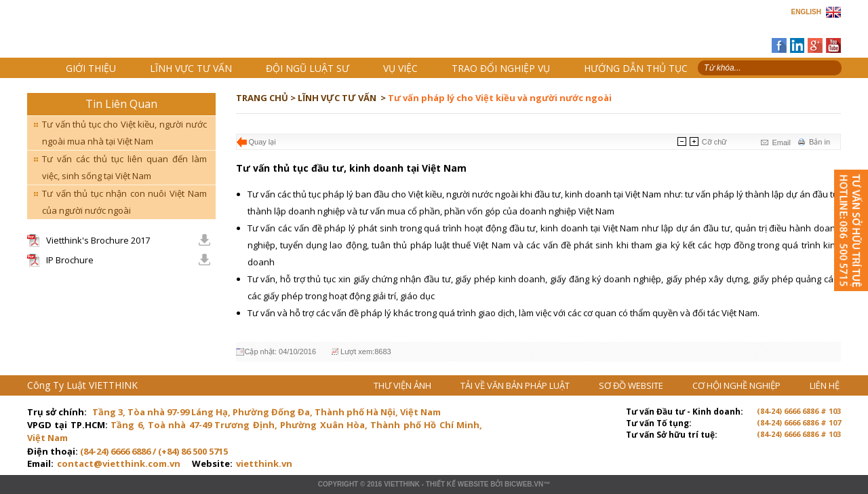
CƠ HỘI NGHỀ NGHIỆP (737, 385)
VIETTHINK (402, 484)
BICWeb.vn (524, 484)
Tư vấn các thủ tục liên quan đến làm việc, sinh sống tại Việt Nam (124, 167)
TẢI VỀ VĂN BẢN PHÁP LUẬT (516, 385)
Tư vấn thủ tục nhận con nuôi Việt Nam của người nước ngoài (124, 202)
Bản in (820, 142)
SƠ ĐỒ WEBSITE (632, 385)
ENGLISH (806, 12)
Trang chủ (121, 34)
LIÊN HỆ (825, 385)
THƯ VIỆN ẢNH (403, 385)
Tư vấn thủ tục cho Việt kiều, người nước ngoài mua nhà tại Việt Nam (124, 133)
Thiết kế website (457, 484)
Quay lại (262, 142)
